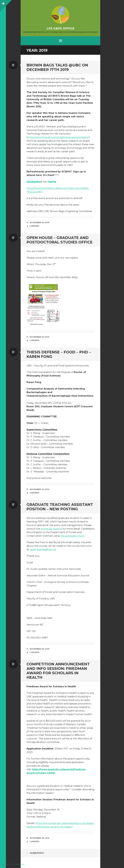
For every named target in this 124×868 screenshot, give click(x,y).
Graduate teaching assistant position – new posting (60, 507)
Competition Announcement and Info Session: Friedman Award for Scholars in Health (58, 671)
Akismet (22, 864)
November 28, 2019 (40, 649)
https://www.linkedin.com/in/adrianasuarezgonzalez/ (58, 137)
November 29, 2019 (39, 223)
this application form (72, 536)
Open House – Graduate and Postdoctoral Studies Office (60, 240)
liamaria (35, 226)
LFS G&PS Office (61, 28)
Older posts (35, 853)
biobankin (34, 182)
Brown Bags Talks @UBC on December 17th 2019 (57, 67)
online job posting (51, 529)
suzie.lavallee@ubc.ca (43, 549)
